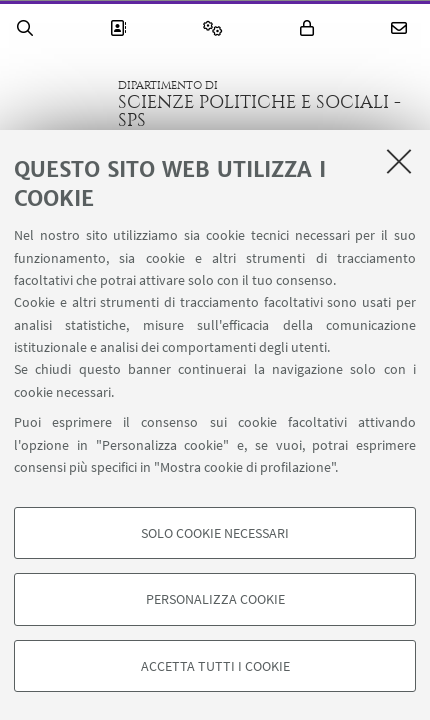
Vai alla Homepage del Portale (59, 104)
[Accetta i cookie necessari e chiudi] (399, 161)
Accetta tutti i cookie (215, 666)
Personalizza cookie (215, 599)
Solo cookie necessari (215, 533)
